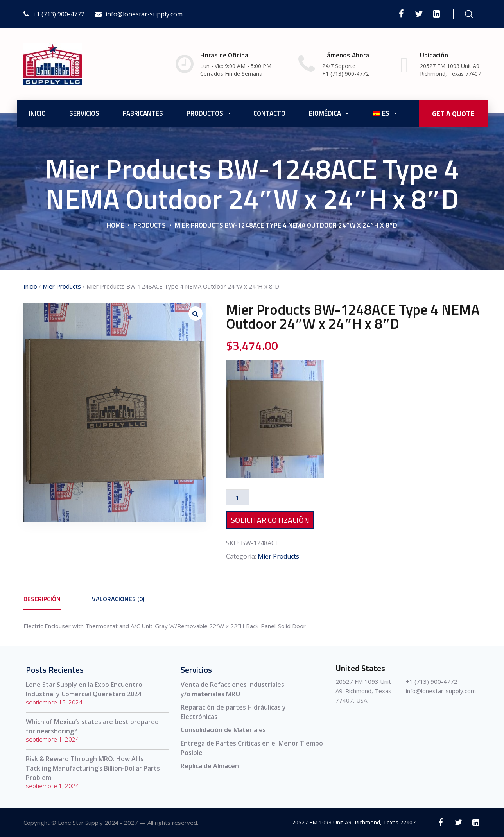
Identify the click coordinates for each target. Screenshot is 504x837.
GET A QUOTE (453, 114)
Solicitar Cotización (270, 520)
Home (116, 225)
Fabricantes (143, 113)
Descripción (42, 599)
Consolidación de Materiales (223, 730)
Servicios (84, 113)
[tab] (42, 599)
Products (150, 225)
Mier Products (62, 286)
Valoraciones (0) (118, 599)
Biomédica (325, 113)
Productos (205, 113)
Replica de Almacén (210, 766)
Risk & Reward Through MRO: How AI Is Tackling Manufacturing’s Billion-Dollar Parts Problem (93, 768)
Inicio (37, 113)
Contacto (269, 113)
